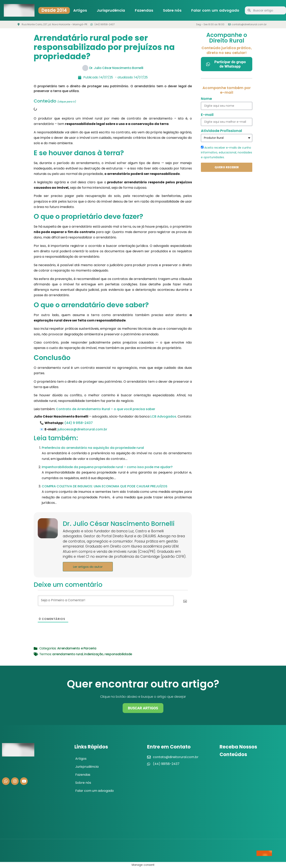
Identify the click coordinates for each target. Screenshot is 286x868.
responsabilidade (118, 654)
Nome (206, 99)
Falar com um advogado (215, 10)
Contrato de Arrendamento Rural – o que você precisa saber (106, 409)
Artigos (80, 10)
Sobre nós (172, 10)
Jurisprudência (111, 10)
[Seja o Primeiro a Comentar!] (106, 601)
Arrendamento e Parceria (77, 648)
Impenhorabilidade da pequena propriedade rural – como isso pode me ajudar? (107, 467)
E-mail (207, 115)
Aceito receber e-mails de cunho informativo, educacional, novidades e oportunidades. (226, 152)
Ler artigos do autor (88, 567)
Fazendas (144, 10)
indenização (94, 654)
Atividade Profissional (221, 131)
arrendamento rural (68, 654)
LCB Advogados (163, 416)
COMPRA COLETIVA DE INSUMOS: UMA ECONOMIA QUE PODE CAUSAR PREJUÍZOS (105, 486)
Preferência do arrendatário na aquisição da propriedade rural (93, 448)
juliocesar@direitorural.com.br (82, 429)
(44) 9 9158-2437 (79, 423)
